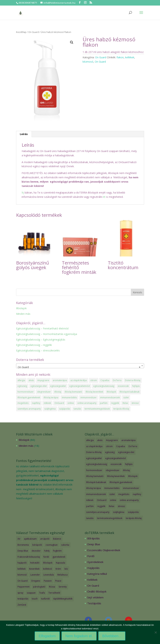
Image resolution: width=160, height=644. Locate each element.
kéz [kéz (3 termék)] (66, 569)
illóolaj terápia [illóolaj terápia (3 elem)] (51, 397)
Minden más (23, 314)
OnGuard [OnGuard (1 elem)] (59, 403)
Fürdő (91, 556)
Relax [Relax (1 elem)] (125, 403)
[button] (72, 42)
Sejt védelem (95, 597)
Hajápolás (93, 568)
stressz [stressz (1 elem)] (135, 403)
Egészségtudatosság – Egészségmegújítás (41, 340)
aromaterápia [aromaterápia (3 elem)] (60, 380)
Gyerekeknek (95, 562)
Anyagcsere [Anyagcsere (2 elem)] (43, 380)
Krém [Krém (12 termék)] (58, 569)
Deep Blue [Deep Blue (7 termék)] (23, 551)
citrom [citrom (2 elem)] (94, 380)
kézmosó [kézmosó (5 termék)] (22, 575)
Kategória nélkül (97, 574)
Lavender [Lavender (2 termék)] (35, 575)
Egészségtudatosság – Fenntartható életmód (42, 328)
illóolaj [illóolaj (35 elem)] (58, 392)
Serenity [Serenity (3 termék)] (63, 587)
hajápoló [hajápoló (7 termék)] (22, 563)
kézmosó (88, 62)
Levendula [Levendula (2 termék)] (49, 575)
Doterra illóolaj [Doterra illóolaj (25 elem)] (133, 380)
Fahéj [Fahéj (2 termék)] (47, 551)
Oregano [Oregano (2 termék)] (36, 581)
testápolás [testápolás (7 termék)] (23, 599)
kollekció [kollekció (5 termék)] (48, 569)
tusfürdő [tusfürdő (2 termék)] (45, 599)
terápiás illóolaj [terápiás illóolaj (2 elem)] (121, 409)
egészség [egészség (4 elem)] (22, 386)
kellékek (130, 57)
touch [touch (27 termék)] (35, 599)
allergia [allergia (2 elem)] (21, 380)
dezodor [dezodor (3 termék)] (36, 551)
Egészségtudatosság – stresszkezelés (38, 350)
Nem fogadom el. (79, 636)
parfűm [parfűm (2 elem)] (104, 403)
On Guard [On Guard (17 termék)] (23, 581)
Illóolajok (21, 308)
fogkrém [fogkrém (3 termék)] (57, 551)
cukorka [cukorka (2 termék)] (65, 545)
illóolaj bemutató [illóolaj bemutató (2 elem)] (73, 392)
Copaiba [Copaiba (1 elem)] (105, 380)
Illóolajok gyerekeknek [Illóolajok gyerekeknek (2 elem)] (29, 397)
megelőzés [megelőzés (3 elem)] (23, 403)
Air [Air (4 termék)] (19, 539)
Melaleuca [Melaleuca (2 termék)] (62, 575)
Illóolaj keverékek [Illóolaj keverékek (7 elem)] (94, 392)
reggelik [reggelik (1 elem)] (115, 403)
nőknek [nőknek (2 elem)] (47, 403)
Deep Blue (94, 544)
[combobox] (80, 366)
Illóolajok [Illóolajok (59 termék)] (48, 563)
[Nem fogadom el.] (156, 632)
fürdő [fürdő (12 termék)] (46, 557)
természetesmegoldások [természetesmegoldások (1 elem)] (97, 409)
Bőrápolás (93, 538)
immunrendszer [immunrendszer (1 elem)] (88, 397)
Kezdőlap (21, 32)
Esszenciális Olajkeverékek (104, 550)
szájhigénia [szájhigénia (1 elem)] (50, 409)
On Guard (34, 32)
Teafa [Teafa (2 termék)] (42, 593)
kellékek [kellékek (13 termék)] (22, 569)
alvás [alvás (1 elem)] (31, 380)
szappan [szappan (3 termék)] (31, 593)
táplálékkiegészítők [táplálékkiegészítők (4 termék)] (63, 599)
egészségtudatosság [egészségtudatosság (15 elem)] (104, 386)
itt (104, 197)
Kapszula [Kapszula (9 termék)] (61, 563)
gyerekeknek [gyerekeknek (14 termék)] (59, 557)
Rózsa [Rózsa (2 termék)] (52, 587)
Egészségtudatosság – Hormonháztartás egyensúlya (47, 334)
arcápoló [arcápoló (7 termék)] (45, 539)
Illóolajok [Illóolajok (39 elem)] (111, 392)
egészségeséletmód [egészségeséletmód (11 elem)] (80, 386)
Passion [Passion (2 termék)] (48, 581)
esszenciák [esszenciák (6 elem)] (123, 386)
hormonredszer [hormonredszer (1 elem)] (26, 392)
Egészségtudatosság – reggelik (34, 345)
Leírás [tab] (24, 134)
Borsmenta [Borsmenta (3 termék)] (23, 545)
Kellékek (92, 580)
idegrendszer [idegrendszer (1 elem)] (44, 392)
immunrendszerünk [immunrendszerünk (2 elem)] (110, 397)
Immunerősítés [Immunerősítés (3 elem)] (69, 397)
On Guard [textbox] (79, 367)
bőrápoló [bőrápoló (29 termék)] (37, 545)
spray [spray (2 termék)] (20, 593)
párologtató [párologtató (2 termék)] (39, 587)
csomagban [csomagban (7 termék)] (52, 545)
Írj (23, 193)
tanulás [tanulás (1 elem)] (77, 409)
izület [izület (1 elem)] (126, 397)
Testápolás (94, 603)
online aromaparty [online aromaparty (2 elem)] (87, 403)
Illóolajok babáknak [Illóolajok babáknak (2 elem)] (130, 392)
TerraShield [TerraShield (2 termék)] (54, 593)
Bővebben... (112, 636)
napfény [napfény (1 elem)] (36, 403)
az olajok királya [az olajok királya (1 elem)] (79, 380)
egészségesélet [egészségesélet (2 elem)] (58, 386)
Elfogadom (47, 636)
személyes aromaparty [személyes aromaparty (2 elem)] (29, 409)
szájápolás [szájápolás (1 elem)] (65, 409)
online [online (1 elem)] (71, 403)
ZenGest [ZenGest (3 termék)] (22, 605)
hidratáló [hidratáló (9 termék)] (35, 563)
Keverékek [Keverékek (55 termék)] (34, 569)
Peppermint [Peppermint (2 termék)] (24, 587)
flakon (120, 57)
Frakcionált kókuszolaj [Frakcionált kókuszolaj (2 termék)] (29, 557)
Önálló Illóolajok (97, 591)
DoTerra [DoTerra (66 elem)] (117, 380)
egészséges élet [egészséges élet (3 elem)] (39, 386)
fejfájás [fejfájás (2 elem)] (136, 386)
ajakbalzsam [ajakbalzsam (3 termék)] (30, 539)
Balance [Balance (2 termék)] (57, 539)
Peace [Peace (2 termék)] (58, 581)
